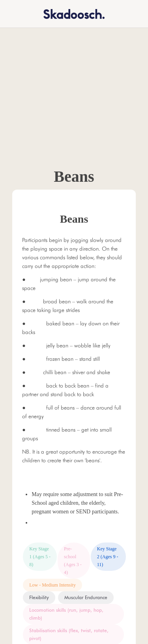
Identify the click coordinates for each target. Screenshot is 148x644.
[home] (69, 14)
